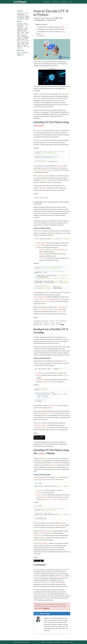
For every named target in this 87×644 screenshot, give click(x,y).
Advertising (65, 642)
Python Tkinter (21, 25)
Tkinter (26, 13)
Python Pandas (20, 28)
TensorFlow (20, 38)
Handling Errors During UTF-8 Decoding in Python (51, 203)
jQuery (19, 36)
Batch (26, 25)
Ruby (18, 44)
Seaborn (23, 32)
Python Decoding (40, 20)
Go (24, 41)
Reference (64, 2)
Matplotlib (22, 17)
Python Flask (20, 29)
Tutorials (47, 2)
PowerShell (20, 26)
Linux (18, 34)
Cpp (26, 34)
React (23, 39)
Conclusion (41, 36)
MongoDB (19, 45)
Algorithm (27, 19)
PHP (18, 41)
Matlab (27, 32)
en (71, 2)
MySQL (27, 44)
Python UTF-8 (51, 20)
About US (44, 642)
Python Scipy (20, 24)
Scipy (23, 54)
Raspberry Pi (20, 48)
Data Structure (20, 19)
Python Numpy (26, 16)
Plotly (18, 32)
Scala (28, 47)
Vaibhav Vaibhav (40, 18)
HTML (19, 35)
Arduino (22, 44)
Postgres (25, 45)
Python (26, 24)
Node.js (19, 42)
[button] (52, 77)
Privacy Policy (58, 642)
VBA (24, 47)
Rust (27, 42)
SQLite (19, 47)
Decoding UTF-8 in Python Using (51, 27)
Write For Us (50, 642)
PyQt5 (27, 17)
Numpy (27, 28)
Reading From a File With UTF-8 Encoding (50, 29)
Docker (24, 31)
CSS (27, 39)
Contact (71, 642)
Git (18, 17)
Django (25, 29)
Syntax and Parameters (42, 228)
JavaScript (19, 16)
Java (21, 41)
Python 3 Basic (20, 13)
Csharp (23, 42)
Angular (19, 39)
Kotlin (27, 41)
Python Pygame (25, 36)
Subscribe (46, 608)
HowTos (55, 2)
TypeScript (26, 38)
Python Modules (21, 15)
